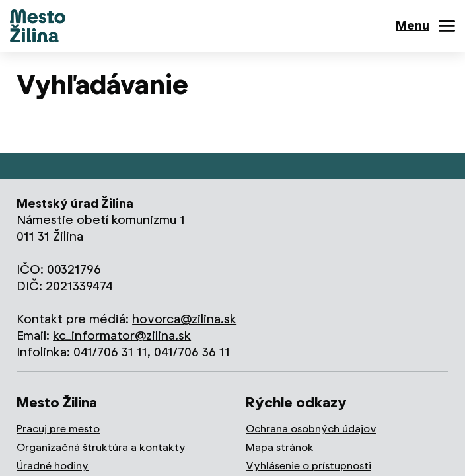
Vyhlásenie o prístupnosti (308, 466)
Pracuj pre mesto (58, 429)
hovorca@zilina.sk (184, 319)
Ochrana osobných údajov (311, 429)
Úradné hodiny (53, 466)
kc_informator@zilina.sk (122, 336)
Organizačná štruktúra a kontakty (101, 447)
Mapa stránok (280, 447)
